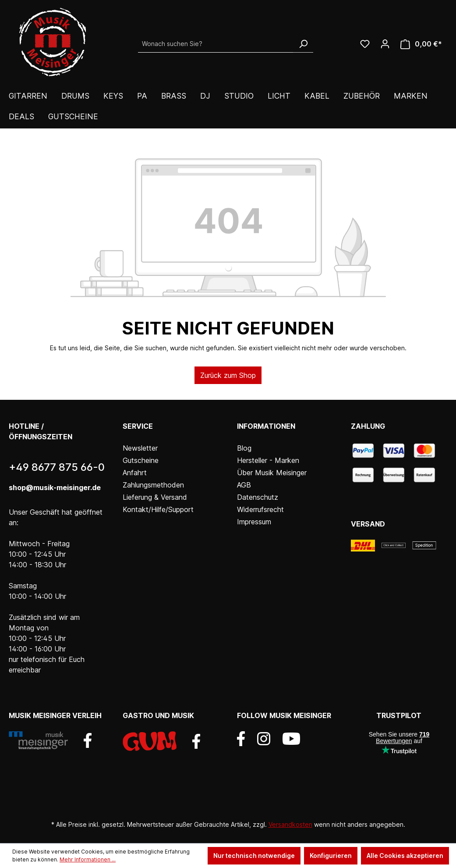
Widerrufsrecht (260, 509)
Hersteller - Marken (268, 460)
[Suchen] (303, 44)
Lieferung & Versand (155, 497)
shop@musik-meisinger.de (55, 487)
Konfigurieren (331, 856)
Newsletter (140, 448)
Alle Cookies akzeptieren (405, 856)
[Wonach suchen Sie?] (216, 44)
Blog (244, 448)
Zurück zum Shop (228, 375)
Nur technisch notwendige (254, 856)
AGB (244, 485)
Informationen (266, 426)
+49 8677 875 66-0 (57, 467)
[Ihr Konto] (385, 44)
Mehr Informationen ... (88, 859)
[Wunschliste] (365, 44)
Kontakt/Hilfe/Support (158, 509)
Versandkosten (290, 824)
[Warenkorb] (421, 44)
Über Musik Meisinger (272, 473)
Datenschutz (258, 497)
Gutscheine (141, 460)
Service (138, 426)
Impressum (254, 522)
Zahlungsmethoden (153, 485)
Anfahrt (135, 473)
